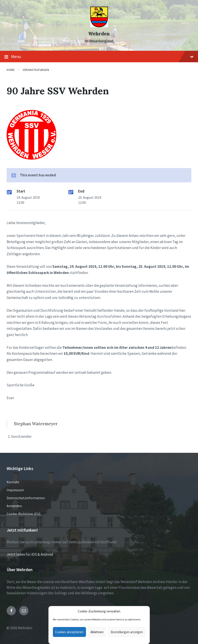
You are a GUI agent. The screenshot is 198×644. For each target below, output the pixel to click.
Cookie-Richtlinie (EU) (24, 514)
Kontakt (13, 482)
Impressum (15, 490)
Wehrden (99, 34)
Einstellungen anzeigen (127, 632)
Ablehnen (97, 632)
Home (11, 70)
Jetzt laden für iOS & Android (30, 554)
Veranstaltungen (36, 70)
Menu (99, 57)
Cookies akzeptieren (69, 632)
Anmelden (14, 506)
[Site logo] (99, 26)
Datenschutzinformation (26, 498)
